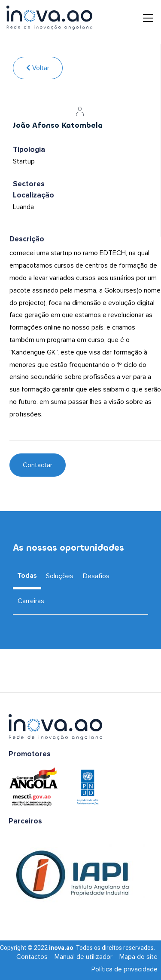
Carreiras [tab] (31, 601)
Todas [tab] (27, 576)
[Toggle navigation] (142, 18)
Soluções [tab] (60, 576)
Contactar (38, 465)
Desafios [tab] (96, 576)
